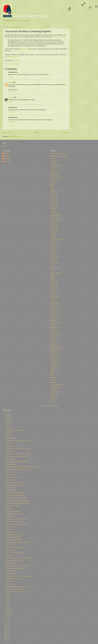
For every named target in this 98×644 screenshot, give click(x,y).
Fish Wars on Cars (55, 244)
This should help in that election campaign (16, 498)
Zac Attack (53, 401)
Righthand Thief (54, 332)
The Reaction (53, 330)
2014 (6, 416)
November (8, 423)
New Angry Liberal (55, 296)
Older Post (66, 133)
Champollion (7, 156)
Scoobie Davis (54, 344)
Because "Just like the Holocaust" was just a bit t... (18, 469)
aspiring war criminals (59, 37)
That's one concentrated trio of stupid (15, 553)
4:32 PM (10, 112)
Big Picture (53, 182)
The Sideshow (54, 377)
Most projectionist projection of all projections (17, 456)
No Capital (53, 306)
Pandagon (53, 320)
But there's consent (10, 581)
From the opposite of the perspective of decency (17, 587)
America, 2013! (9, 555)
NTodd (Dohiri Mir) (55, 308)
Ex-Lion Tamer (54, 230)
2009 (6, 627)
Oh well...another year (11, 464)
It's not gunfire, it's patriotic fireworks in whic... (17, 493)
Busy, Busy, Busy (55, 192)
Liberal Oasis (53, 275)
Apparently (8, 433)
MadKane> (53, 277)
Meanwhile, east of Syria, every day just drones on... (18, 558)
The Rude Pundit (54, 337)
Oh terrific (8, 594)
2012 (6, 619)
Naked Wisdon (54, 292)
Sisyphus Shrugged (55, 347)
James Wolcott (54, 258)
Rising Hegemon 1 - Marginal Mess (59, 156)
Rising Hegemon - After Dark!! (58, 154)
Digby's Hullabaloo (55, 218)
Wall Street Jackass (55, 392)
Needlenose (53, 294)
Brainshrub (53, 189)
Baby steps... (9, 529)
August (8, 598)
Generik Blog (54, 247)
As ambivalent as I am (11, 571)
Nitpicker (53, 301)
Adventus (53, 158)
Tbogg (52, 375)
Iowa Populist (54, 254)
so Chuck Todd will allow (13, 56)
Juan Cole (53, 270)
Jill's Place (53, 266)
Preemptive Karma (55, 327)
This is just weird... (10, 545)
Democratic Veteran (55, 213)
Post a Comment (11, 125)
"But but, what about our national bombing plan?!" (18, 503)
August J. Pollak (54, 173)
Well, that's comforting (11, 488)
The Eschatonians (55, 227)
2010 (6, 624)
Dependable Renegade (56, 215)
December (8, 420)
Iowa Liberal (53, 251)
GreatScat (53, 249)
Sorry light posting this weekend (13, 521)
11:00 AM (11, 122)
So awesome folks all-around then (14, 534)
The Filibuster (54, 235)
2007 (6, 632)
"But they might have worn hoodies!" (15, 514)
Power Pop (53, 325)
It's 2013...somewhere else (12, 446)
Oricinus (52, 316)
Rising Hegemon (25, 16)
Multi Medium (54, 289)
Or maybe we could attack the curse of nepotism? (17, 542)
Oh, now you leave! (10, 527)
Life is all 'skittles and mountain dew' (15, 547)
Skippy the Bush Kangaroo (57, 349)
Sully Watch (53, 366)
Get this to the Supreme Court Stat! (14, 482)
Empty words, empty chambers (13, 511)
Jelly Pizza (53, 261)
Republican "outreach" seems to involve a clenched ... (19, 454)
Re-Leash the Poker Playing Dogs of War (16, 568)
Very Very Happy (54, 387)
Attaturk (6, 154)
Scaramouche (53, 342)
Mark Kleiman (54, 282)
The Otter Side (54, 318)
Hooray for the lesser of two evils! (14, 561)
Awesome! (8, 508)
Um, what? (8, 584)
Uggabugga (53, 382)
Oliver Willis (53, 311)
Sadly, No (53, 339)
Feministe (53, 232)
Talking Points (54, 370)
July (7, 600)
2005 (6, 637)
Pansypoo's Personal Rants (57, 323)
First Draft (53, 242)
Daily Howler (54, 208)
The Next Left (54, 299)
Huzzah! (8, 472)
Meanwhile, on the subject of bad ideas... (15, 589)
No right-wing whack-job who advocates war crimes (18, 441)
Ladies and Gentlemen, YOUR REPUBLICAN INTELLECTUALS (22, 467)
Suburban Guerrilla (55, 363)
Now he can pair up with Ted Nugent (14, 430)
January (8, 616)
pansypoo (11, 97)
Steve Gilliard (54, 361)
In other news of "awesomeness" (13, 506)
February (8, 613)
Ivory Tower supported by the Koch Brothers (16, 485)
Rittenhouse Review (55, 335)
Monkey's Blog (54, 287)
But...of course (9, 516)
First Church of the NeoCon (57, 239)
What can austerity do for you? (13, 477)
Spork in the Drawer (55, 354)
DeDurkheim (7, 159)
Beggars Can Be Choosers (57, 177)
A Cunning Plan (9, 451)
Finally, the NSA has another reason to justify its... (18, 566)
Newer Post (7, 133)
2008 (6, 630)
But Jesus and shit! (10, 563)
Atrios (52, 170)
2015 (6, 413)
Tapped (52, 373)
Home (37, 133)
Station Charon (54, 356)
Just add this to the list (11, 475)
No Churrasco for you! (11, 574)
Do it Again (8, 436)
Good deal (8, 443)
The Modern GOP (10, 490)
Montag (10, 82)
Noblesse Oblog (54, 304)
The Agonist (53, 161)
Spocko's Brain (54, 351)
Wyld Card (53, 399)
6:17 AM (10, 92)
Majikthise (53, 280)
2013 (6, 418)
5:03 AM (10, 77)
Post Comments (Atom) (15, 136)
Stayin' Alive (53, 358)
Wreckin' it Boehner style (12, 438)
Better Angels (54, 180)
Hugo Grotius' (24, 49)
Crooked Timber (54, 204)
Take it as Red (54, 368)
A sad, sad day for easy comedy (13, 537)
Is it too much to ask (10, 532)
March (7, 611)
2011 (6, 622)
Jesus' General (54, 263)
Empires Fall (53, 223)
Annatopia (53, 168)
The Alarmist (53, 163)
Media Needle (54, 285)
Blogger (57, 406)
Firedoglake (16, 60)
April (7, 608)
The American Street (55, 165)
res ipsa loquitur (8, 161)
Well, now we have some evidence (14, 592)
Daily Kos (53, 211)
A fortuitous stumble (10, 550)
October (8, 426)
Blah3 (52, 187)
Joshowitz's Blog (54, 268)
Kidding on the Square (56, 273)
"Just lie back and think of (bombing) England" (17, 501)
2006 (6, 635)
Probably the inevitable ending (13, 579)
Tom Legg (53, 380)
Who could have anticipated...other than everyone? (18, 449)
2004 (6, 640)
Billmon (52, 185)
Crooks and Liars (54, 206)
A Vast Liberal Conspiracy (57, 385)
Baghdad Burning (55, 175)
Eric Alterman (54, 225)
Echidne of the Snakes (56, 220)
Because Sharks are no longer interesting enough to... (18, 462)
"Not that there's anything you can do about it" (17, 519)
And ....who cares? (10, 459)
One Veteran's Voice (55, 313)
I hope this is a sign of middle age (14, 540)
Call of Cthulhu (54, 196)
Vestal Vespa (53, 389)
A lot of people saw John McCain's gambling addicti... (19, 576)
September (9, 428)
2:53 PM (10, 102)
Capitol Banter (54, 199)
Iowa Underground (55, 256)
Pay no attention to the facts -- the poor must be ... (18, 524)
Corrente (52, 201)
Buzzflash (53, 194)
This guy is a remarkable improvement (15, 495)
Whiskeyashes (54, 397)
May (7, 605)
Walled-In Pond (54, 394)
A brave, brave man (10, 480)
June (7, 603)
